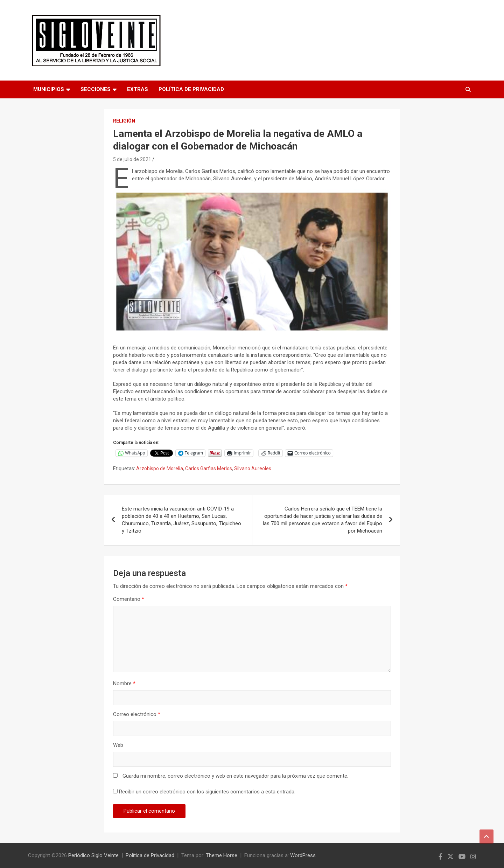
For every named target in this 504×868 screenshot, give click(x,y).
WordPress (303, 855)
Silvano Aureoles (253, 468)
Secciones (96, 89)
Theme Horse (222, 855)
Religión (124, 121)
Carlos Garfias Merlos (209, 468)
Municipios (49, 89)
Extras (138, 89)
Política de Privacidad (191, 89)
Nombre (124, 683)
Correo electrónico (137, 714)
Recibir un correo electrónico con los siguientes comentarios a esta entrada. (207, 792)
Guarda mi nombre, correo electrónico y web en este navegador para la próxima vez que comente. (235, 776)
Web (118, 745)
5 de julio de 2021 (132, 159)
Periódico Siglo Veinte (93, 855)
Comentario (129, 599)
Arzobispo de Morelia (160, 468)
